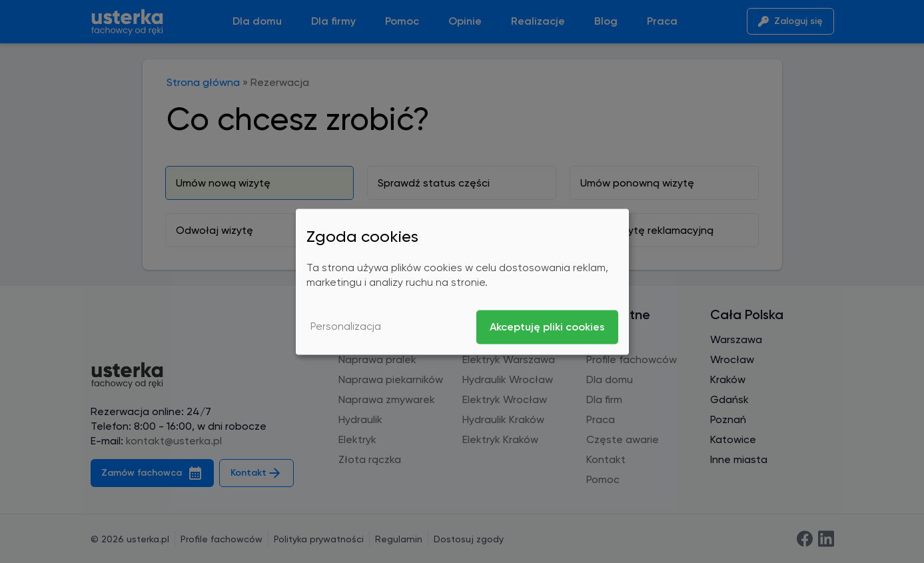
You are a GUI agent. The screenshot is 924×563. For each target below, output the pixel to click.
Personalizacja (346, 327)
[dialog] (462, 281)
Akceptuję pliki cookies (547, 327)
